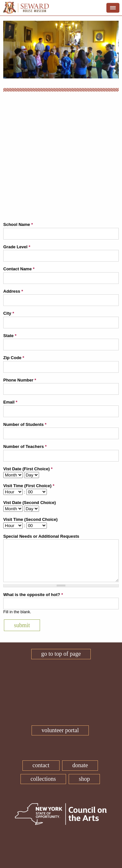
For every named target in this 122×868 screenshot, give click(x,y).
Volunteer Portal (60, 730)
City (9, 313)
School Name (18, 224)
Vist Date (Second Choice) (30, 503)
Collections (43, 779)
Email (10, 402)
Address (13, 291)
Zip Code (14, 358)
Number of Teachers (25, 446)
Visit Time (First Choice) (29, 486)
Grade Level (17, 247)
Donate (80, 765)
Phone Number (20, 380)
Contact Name (19, 269)
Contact (41, 765)
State (10, 336)
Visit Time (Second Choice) (30, 519)
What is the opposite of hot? (33, 595)
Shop (84, 779)
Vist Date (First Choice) (28, 469)
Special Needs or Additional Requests (41, 536)
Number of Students (25, 424)
